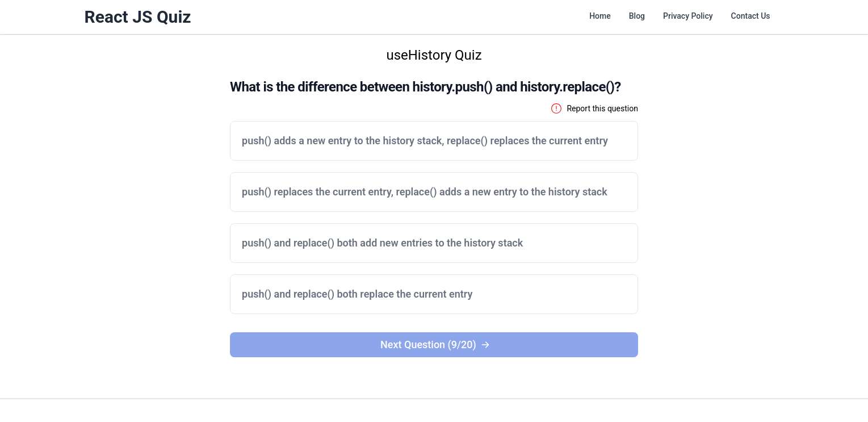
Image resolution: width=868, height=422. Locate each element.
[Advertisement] (104, 216)
